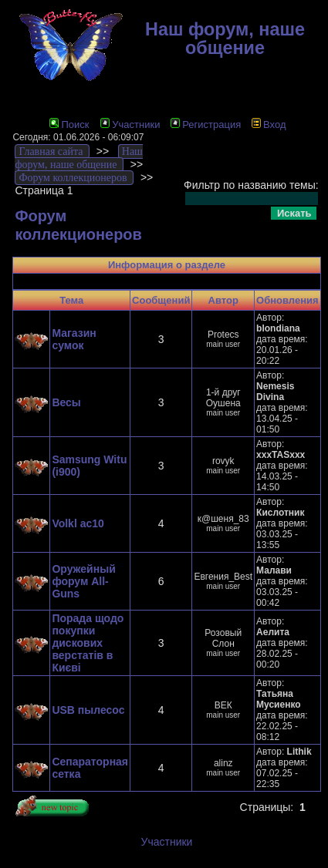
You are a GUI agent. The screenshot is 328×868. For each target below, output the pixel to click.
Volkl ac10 (78, 523)
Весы (66, 402)
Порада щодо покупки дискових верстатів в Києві (88, 643)
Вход (269, 124)
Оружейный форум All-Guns (83, 581)
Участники (130, 124)
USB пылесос (88, 710)
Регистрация (206, 124)
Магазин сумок (74, 339)
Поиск (69, 124)
